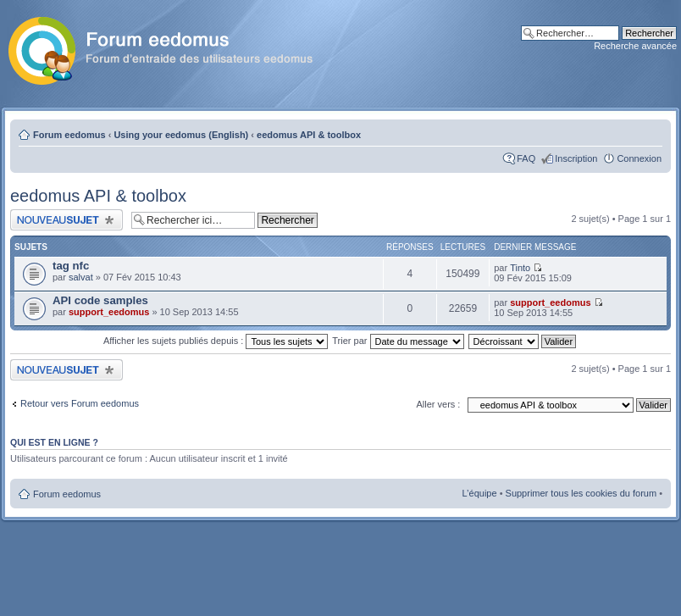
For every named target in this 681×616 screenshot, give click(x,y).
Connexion (639, 158)
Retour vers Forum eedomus (80, 403)
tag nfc (71, 266)
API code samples (100, 300)
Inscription (576, 158)
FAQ (526, 158)
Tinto (520, 268)
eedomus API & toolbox (309, 135)
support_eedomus (109, 312)
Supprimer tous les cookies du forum (581, 493)
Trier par (398, 341)
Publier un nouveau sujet (66, 220)
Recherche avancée (635, 46)
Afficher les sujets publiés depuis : (216, 341)
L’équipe (480, 493)
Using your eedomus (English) (181, 135)
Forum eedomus (69, 135)
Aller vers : (438, 404)
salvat (81, 277)
